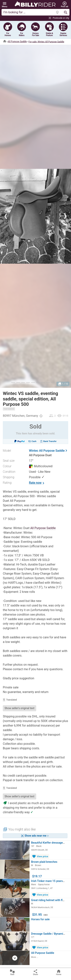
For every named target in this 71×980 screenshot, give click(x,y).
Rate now (37, 483)
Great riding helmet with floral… (50, 900)
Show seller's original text (20, 708)
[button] (5, 5)
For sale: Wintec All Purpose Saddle (46, 42)
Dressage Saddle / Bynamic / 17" (51, 934)
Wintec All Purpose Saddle (47, 451)
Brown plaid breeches (44, 862)
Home (59, 972)
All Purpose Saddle (17, 42)
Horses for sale (40, 919)
